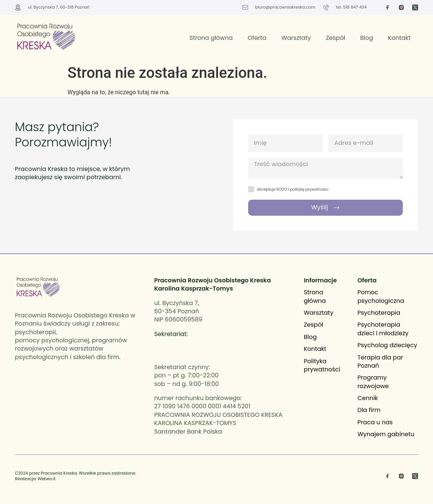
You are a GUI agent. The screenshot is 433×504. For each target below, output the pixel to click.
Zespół (335, 38)
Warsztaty (296, 38)
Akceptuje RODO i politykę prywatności (293, 189)
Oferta (257, 38)
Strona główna (211, 38)
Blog (366, 38)
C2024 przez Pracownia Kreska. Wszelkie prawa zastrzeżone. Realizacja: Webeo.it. (75, 476)
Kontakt (399, 38)
